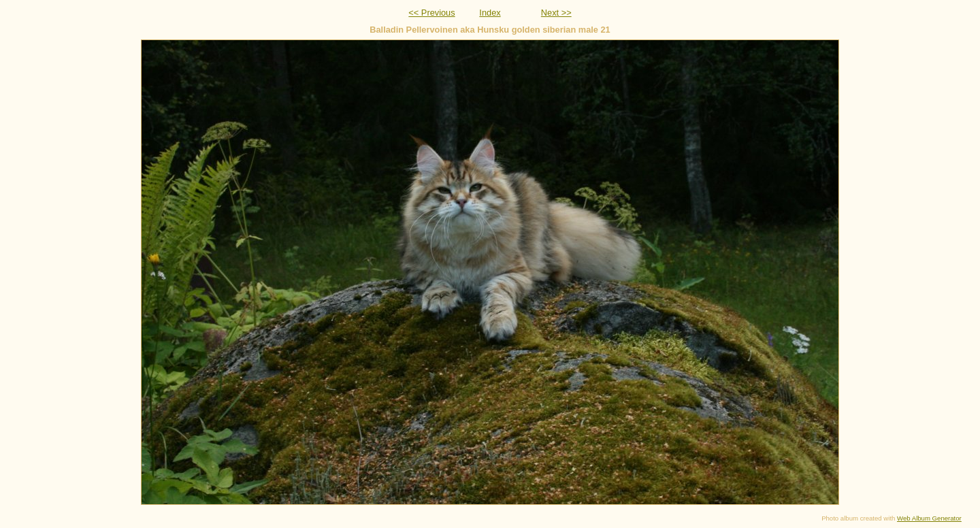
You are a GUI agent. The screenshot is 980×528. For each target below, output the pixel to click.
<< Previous (431, 13)
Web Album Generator (929, 518)
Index (490, 13)
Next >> (556, 13)
